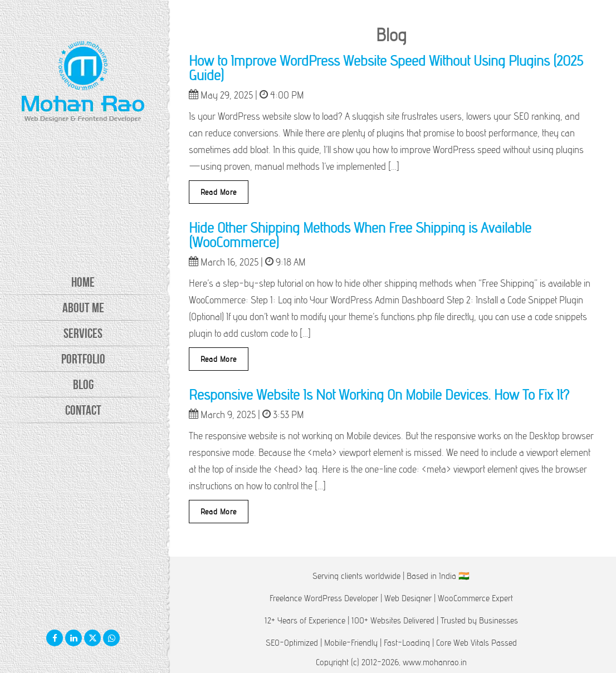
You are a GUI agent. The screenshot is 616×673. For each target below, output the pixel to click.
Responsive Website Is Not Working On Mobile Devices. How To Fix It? (379, 394)
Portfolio (83, 359)
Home (83, 282)
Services (83, 333)
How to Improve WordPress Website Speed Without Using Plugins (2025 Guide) (386, 68)
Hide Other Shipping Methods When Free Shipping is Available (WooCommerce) (360, 235)
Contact (83, 410)
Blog (83, 385)
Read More (219, 192)
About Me (83, 308)
